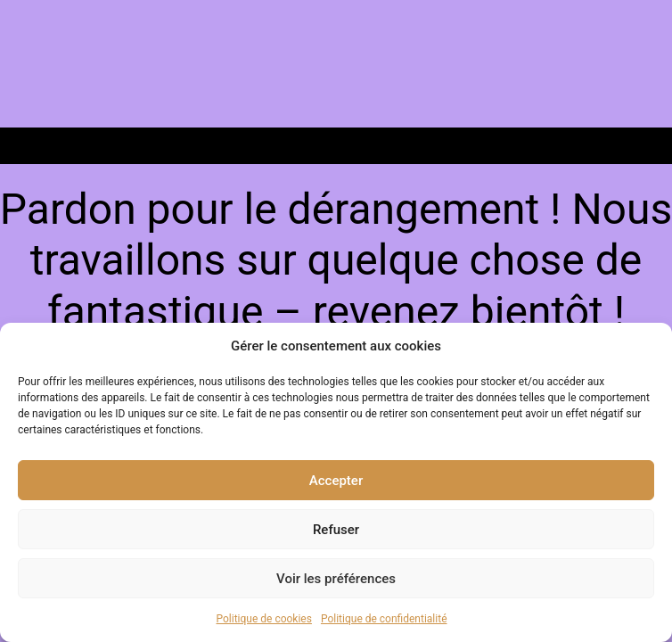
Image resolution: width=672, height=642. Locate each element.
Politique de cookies (264, 619)
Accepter (336, 481)
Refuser (336, 530)
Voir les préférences (336, 579)
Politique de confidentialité (384, 619)
